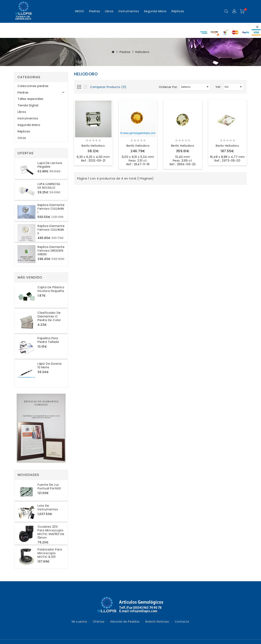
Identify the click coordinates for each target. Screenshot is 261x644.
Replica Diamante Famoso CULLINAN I (51, 209)
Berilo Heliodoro (93, 146)
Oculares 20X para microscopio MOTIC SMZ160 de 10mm (51, 532)
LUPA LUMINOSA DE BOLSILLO (49, 186)
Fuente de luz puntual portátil (49, 487)
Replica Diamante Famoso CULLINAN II (51, 230)
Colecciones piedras (33, 86)
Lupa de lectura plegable (50, 165)
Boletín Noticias (157, 622)
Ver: (218, 87)
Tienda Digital (28, 105)
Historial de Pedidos (125, 622)
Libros (109, 11)
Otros (22, 138)
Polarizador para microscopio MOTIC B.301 (50, 553)
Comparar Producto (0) (108, 87)
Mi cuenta (79, 622)
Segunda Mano (155, 11)
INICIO (80, 11)
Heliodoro (142, 52)
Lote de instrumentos (48, 507)
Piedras (95, 11)
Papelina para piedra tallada (48, 340)
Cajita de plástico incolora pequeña (51, 289)
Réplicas (178, 11)
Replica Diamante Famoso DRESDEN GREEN (51, 251)
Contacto (182, 622)
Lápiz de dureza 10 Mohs (50, 365)
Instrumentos (129, 11)
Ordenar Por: (168, 87)
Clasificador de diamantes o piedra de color (49, 316)
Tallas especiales (30, 99)
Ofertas (99, 622)
